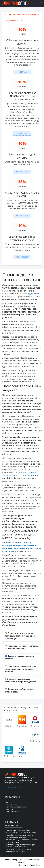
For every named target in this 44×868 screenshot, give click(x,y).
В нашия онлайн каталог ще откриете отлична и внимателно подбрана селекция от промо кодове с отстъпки (22, 547)
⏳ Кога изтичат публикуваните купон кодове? (19, 691)
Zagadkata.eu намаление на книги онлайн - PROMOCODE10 (19, 850)
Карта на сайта (12, 812)
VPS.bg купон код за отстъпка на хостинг (22, 194)
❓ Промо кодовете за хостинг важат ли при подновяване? (22, 647)
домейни (34, 294)
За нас (8, 802)
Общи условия (12, 804)
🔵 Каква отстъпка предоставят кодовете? (19, 658)
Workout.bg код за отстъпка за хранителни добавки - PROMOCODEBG (21, 832)
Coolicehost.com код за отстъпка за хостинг (22, 238)
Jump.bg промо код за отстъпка (22, 156)
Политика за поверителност (17, 807)
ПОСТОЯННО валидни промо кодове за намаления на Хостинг (21, 17)
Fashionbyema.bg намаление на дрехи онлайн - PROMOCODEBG (21, 846)
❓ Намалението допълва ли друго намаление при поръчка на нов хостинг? (21, 669)
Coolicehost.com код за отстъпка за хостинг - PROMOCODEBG (20, 836)
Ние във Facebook (13, 787)
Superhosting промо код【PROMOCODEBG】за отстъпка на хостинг (22, 96)
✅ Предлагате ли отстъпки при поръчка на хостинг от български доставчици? (20, 636)
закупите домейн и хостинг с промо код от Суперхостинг (20, 474)
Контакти (9, 809)
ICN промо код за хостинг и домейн (22, 42)
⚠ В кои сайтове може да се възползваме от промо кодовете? (20, 680)
